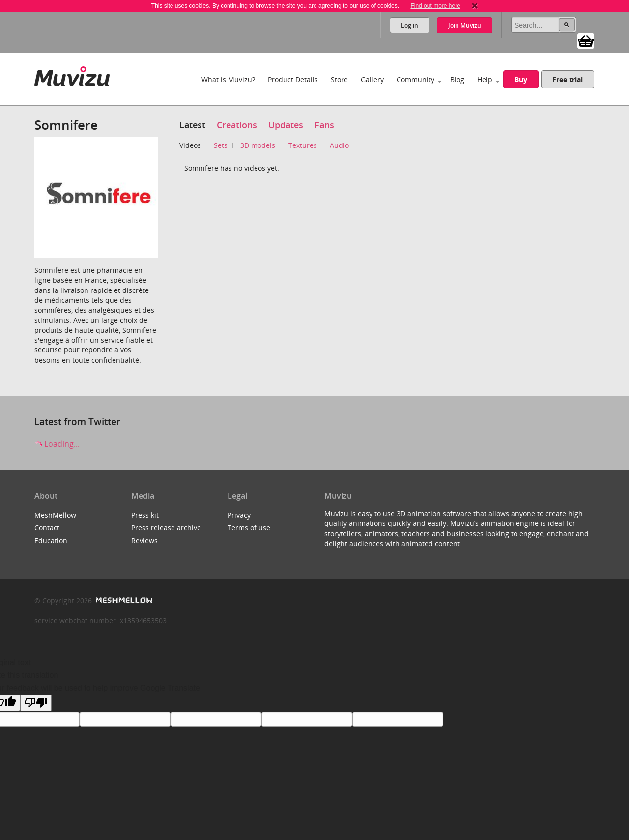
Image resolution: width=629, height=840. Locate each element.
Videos (190, 145)
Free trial (568, 79)
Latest (192, 125)
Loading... (57, 444)
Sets (221, 145)
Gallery (372, 79)
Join (465, 25)
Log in (410, 25)
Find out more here (435, 6)
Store (339, 79)
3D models (258, 145)
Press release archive (166, 528)
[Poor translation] (36, 703)
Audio (339, 145)
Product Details (293, 79)
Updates (286, 125)
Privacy (239, 515)
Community (415, 79)
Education (51, 540)
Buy (521, 79)
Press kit (145, 515)
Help (485, 79)
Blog (457, 79)
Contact (47, 528)
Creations (237, 125)
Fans (324, 125)
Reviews (144, 540)
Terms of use (249, 528)
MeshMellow (55, 515)
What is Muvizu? (228, 79)
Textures (303, 145)
